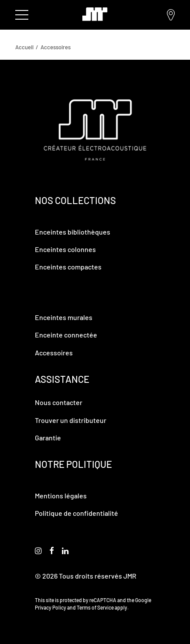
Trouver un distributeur (171, 15)
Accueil (24, 47)
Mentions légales (61, 496)
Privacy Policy (51, 607)
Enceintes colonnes (65, 249)
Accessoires (54, 353)
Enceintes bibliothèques (73, 232)
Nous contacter (59, 402)
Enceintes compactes (68, 267)
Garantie (48, 438)
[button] (38, 551)
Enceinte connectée (66, 335)
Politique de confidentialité (76, 513)
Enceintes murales (64, 317)
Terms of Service (95, 607)
